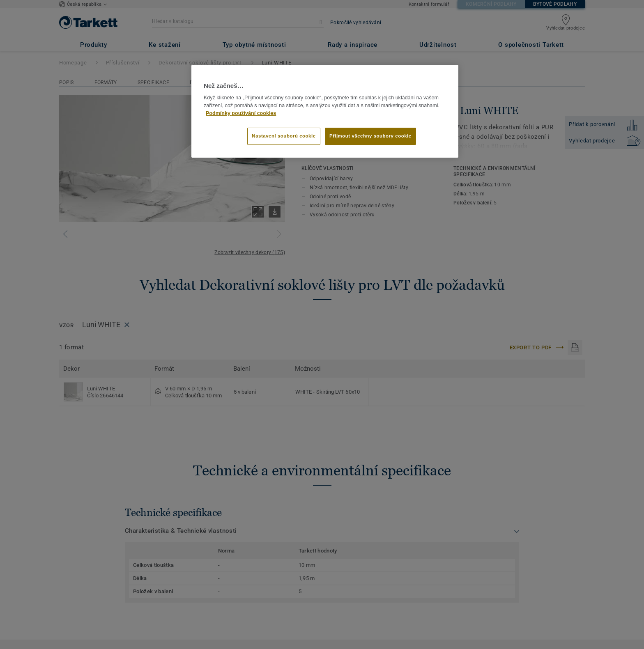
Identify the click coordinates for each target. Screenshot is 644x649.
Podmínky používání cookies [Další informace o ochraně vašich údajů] (241, 113)
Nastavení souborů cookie (284, 136)
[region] (325, 111)
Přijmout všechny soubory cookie (370, 136)
